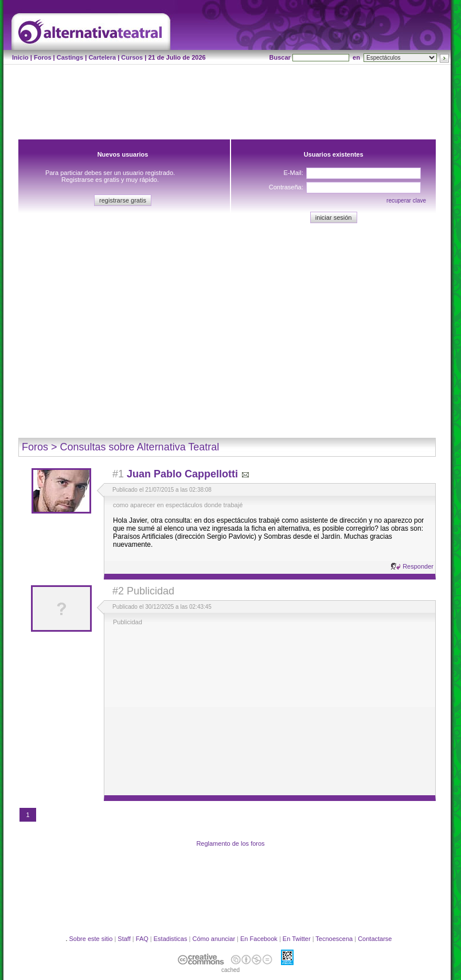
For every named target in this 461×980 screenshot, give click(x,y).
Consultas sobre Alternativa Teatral (140, 447)
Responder (418, 566)
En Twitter (297, 939)
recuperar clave (406, 201)
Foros (43, 57)
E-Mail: (293, 173)
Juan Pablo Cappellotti (182, 474)
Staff (124, 939)
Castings (70, 57)
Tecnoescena (334, 939)
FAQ (142, 939)
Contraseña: (286, 187)
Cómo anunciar (214, 939)
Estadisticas (171, 939)
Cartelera (102, 57)
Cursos (132, 57)
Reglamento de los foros (230, 843)
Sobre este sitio (91, 939)
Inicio (20, 57)
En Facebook (259, 939)
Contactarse (375, 939)
